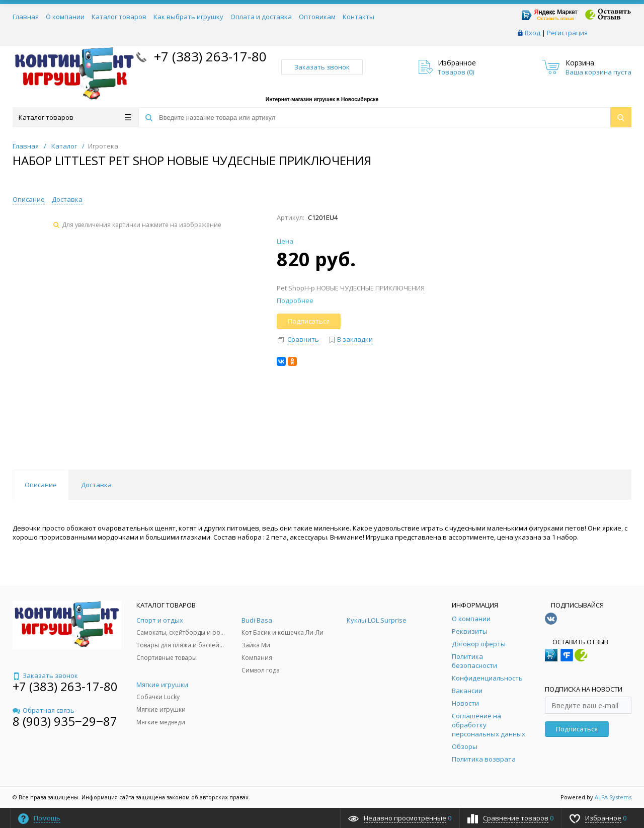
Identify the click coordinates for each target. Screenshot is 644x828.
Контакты (358, 17)
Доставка (67, 199)
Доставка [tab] (96, 485)
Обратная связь (44, 710)
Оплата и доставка (261, 17)
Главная (26, 17)
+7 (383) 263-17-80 (209, 56)
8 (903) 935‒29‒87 (65, 721)
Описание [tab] (41, 485)
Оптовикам (317, 17)
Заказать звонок (322, 67)
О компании (65, 17)
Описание (29, 199)
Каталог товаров (119, 17)
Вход (533, 33)
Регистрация (567, 33)
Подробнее (295, 300)
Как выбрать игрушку (188, 17)
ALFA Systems (613, 797)
